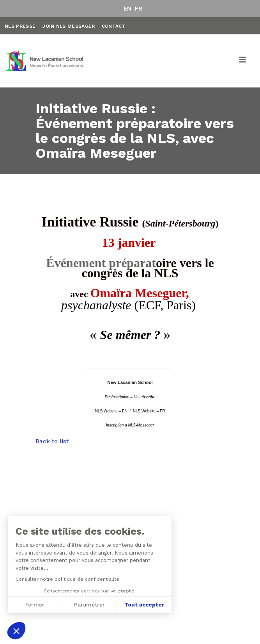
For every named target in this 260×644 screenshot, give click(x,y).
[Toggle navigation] (243, 61)
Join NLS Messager (68, 26)
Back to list (52, 441)
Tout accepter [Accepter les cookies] (144, 605)
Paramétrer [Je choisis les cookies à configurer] (89, 605)
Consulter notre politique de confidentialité (67, 579)
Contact (114, 26)
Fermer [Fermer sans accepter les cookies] (35, 605)
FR (139, 9)
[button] (16, 631)
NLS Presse (20, 26)
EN (128, 9)
